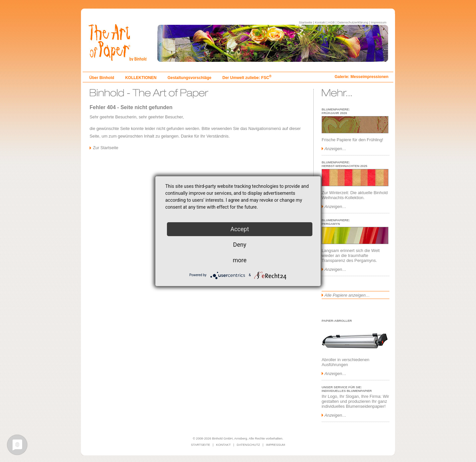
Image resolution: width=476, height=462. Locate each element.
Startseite (306, 22)
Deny (240, 245)
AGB (331, 22)
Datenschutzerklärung (353, 22)
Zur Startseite (106, 148)
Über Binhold (102, 78)
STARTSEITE (200, 445)
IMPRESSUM (276, 445)
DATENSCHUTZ (248, 445)
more (240, 260)
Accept (240, 229)
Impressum (379, 22)
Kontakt (320, 22)
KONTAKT (224, 445)
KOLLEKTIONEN (141, 78)
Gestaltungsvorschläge (190, 78)
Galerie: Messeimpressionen (361, 77)
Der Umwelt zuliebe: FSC (247, 78)
